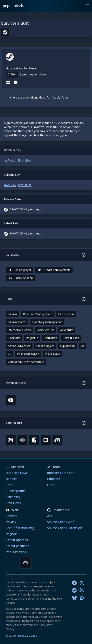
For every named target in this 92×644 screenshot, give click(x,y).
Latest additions (18, 546)
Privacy (11, 522)
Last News (13, 503)
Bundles (12, 479)
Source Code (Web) (61, 522)
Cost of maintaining (20, 528)
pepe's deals (13, 6)
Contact (12, 516)
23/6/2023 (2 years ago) (26, 209)
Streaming (13, 497)
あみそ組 (10, 160)
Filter (51, 485)
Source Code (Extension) (65, 528)
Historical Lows (17, 473)
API (50, 516)
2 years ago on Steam (33, 74)
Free (9, 485)
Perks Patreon (16, 552)
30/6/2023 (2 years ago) (26, 233)
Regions (12, 534)
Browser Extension (61, 473)
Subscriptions (16, 491)
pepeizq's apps (28, 636)
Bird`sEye (25, 160)
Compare (54, 479)
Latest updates (17, 540)
